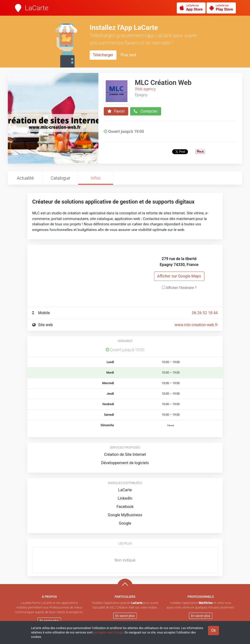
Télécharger (103, 55)
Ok (214, 630)
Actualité (25, 178)
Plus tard (128, 55)
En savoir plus (49, 621)
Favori (116, 111)
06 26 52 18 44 (205, 313)
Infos (96, 178)
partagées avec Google (108, 632)
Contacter (146, 111)
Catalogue (60, 178)
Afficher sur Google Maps (179, 276)
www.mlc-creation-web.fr (196, 325)
